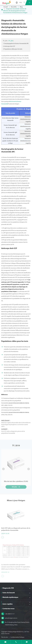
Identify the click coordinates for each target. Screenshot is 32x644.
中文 (21, 3)
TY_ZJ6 (11, 41)
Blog (21, 7)
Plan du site (5, 637)
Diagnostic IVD (8, 588)
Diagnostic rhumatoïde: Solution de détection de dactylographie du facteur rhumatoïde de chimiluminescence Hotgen (15, 11)
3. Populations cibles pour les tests (13, 49)
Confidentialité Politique (17, 637)
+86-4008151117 (10, 614)
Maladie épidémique (10, 597)
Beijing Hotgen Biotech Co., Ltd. (17, 632)
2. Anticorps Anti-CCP (9, 46)
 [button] (3, 469)
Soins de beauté (9, 593)
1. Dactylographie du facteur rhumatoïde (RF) (16, 44)
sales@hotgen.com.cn (11, 618)
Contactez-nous (8, 609)
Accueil (6, 7)
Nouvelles (14, 7)
